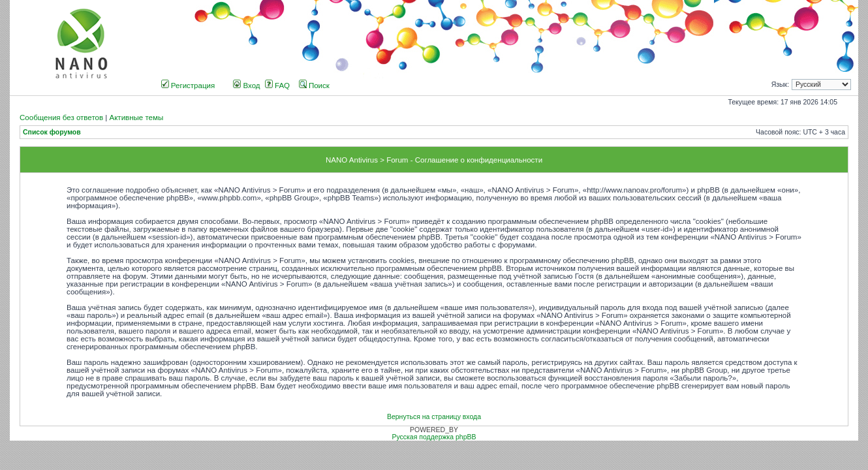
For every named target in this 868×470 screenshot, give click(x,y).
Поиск (314, 86)
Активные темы (136, 117)
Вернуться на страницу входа (434, 417)
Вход (246, 86)
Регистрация (188, 86)
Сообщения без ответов (61, 117)
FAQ (277, 86)
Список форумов (52, 132)
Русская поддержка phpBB (434, 437)
